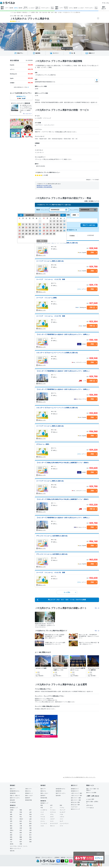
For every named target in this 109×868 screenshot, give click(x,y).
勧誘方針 (63, 857)
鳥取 (21, 833)
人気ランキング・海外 (76, 796)
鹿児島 (12, 844)
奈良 (21, 830)
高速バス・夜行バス (15, 796)
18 (26, 231)
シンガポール (44, 810)
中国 (42, 808)
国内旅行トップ (14, 808)
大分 (11, 842)
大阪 (30, 828)
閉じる (101, 854)
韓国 (42, 805)
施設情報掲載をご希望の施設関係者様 (44, 187)
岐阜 (30, 826)
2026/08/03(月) (85, 210)
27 (33, 234)
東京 (11, 819)
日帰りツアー (29, 789)
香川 (30, 835)
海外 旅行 (57, 8)
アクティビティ (45, 8)
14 (37, 227)
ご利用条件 (57, 857)
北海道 (12, 810)
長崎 (30, 839)
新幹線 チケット (26, 8)
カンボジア (62, 812)
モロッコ (52, 826)
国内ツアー (13, 789)
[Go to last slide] (36, 37)
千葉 (30, 817)
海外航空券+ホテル (60, 789)
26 (30, 234)
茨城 (30, 814)
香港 (61, 805)
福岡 (11, 839)
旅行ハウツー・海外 (76, 800)
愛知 (11, 826)
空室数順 (72, 236)
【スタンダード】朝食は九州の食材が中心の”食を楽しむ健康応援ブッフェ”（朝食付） (63, 463)
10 (23, 227)
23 (20, 234)
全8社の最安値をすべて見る (21, 87)
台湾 (51, 805)
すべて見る (67, 48)
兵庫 (30, 830)
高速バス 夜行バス (38, 8)
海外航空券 (58, 791)
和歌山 (12, 830)
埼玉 (21, 817)
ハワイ (42, 814)
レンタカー (32, 8)
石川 (11, 824)
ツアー (7, 8)
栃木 (21, 814)
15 (40, 227)
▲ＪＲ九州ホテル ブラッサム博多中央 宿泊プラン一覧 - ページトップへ (79, 777)
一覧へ (97, 608)
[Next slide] (73, 37)
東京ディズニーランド (15, 848)
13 (33, 227)
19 (30, 231)
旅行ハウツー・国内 (76, 798)
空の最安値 (13, 802)
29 (40, 234)
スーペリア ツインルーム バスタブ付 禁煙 (51, 279)
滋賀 (11, 828)
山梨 (30, 819)
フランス (43, 819)
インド (42, 812)
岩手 (30, 810)
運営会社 (38, 857)
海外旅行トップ (44, 803)
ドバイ (61, 826)
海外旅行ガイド (75, 791)
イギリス (62, 817)
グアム (52, 814)
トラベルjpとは (90, 808)
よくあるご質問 (90, 799)
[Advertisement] (69, 742)
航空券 (11, 8)
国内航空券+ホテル (15, 791)
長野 (11, 821)
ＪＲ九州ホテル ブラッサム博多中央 (30, 19)
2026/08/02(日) (55, 210)
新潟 (21, 821)
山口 (21, 835)
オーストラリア (54, 824)
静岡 (30, 824)
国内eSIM (12, 800)
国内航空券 (13, 793)
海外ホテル (43, 791)
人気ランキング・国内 (76, 793)
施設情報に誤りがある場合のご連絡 (44, 185)
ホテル (16, 8)
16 (20, 231)
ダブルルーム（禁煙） (43, 444)
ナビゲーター (74, 807)
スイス (52, 821)
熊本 (21, 842)
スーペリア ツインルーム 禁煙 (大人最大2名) (50, 261)
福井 (21, 824)
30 (20, 237)
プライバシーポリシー (47, 857)
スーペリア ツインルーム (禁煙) (47, 298)
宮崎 (30, 842)
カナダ (52, 817)
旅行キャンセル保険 (91, 793)
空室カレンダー (42, 255)
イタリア (52, 819)
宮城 (21, 812)
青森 (21, 810)
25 (26, 234)
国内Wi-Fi (28, 798)
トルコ (42, 826)
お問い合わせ (90, 805)
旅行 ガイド (104, 8)
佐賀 (21, 839)
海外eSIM (58, 796)
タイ (51, 808)
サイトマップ (70, 857)
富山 (30, 821)
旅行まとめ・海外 (75, 805)
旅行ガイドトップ (75, 809)
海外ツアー (43, 789)
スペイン (43, 821)
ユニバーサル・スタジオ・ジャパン (19, 846)
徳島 (11, 837)
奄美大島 (12, 851)
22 (40, 231)
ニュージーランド (64, 824)
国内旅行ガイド (75, 789)
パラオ (61, 814)
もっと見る (70, 592)
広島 (30, 833)
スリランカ (53, 812)
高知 (30, 837)
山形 (30, 812)
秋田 (11, 812)
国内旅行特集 (29, 800)
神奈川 (21, 819)
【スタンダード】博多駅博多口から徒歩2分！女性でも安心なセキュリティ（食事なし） (63, 334)
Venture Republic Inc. (56, 864)
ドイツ (61, 819)
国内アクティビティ (15, 798)
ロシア (61, 821)
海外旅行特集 (44, 798)
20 (33, 231)
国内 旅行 (2, 8)
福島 (11, 814)
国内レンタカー (29, 796)
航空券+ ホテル (66, 8)
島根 (11, 835)
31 (23, 237)
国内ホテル (28, 791)
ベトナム (62, 808)
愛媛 (21, 837)
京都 (21, 828)
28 (37, 234)
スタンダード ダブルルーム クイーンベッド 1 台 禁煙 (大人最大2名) (57, 353)
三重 (21, 826)
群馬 (11, 817)
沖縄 (21, 844)
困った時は (106, 3)
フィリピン (53, 810)
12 (30, 227)
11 (26, 227)
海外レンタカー (44, 793)
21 (37, 231)
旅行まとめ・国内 (75, 802)
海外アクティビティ (61, 793)
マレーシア (62, 810)
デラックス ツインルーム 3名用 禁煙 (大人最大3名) (52, 536)
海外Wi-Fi (43, 796)
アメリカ (43, 817)
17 (23, 231)
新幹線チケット (29, 793)
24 (23, 234)
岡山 (11, 833)
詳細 (92, 252)
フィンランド (44, 824)
